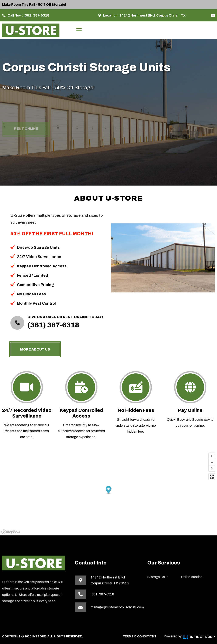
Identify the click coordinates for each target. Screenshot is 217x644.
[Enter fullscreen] (212, 477)
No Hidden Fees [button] (30, 294)
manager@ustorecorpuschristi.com (116, 607)
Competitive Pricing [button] (34, 285)
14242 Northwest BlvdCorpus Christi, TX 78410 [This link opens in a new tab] (110, 580)
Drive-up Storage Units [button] (36, 247)
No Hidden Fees (136, 410)
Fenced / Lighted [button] (31, 275)
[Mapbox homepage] (11, 532)
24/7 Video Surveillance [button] (37, 257)
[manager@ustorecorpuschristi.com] (213, 15)
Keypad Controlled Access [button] (40, 266)
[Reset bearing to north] (212, 468)
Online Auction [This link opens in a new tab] (192, 577)
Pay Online (190, 410)
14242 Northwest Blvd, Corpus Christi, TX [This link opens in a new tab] (152, 15)
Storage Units (158, 577)
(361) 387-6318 (36, 15)
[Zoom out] (212, 462)
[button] (109, 490)
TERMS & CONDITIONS (139, 636)
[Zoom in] (212, 456)
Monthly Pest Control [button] (35, 303)
